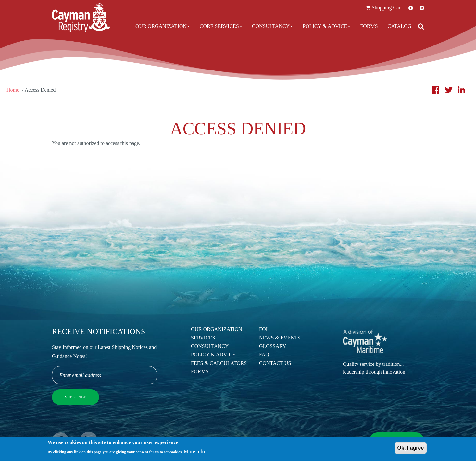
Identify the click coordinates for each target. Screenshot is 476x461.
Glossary (273, 346)
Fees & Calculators (219, 363)
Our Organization (163, 26)
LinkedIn (422, 8)
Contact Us (275, 363)
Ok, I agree (411, 449)
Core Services (221, 26)
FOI (263, 329)
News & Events (280, 338)
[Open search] (421, 26)
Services (203, 338)
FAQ (264, 355)
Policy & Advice (326, 26)
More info (194, 453)
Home (13, 90)
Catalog (400, 26)
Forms (369, 26)
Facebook (411, 8)
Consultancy (272, 26)
